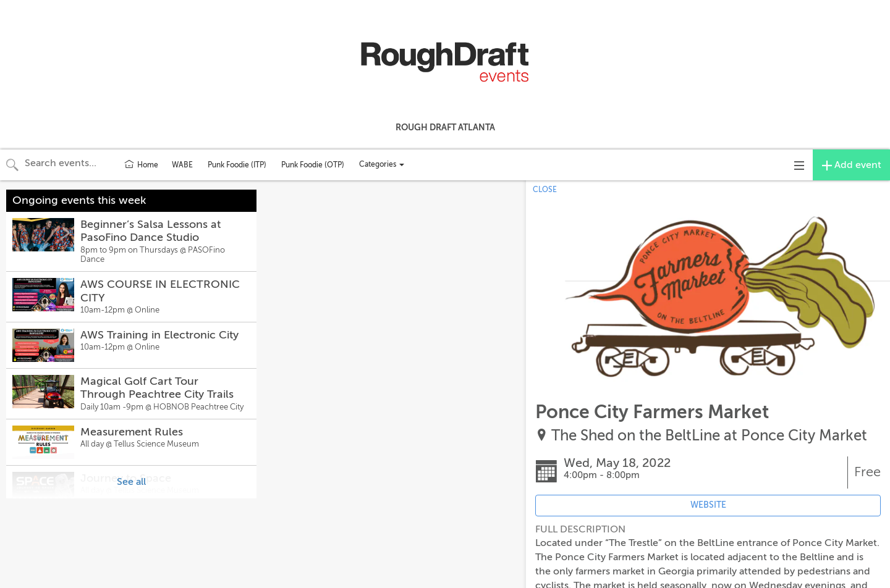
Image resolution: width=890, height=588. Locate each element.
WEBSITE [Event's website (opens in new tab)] (708, 505)
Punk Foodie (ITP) (237, 165)
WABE (182, 165)
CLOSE (545, 190)
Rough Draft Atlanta (445, 127)
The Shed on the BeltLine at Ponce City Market (709, 436)
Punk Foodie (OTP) (313, 165)
